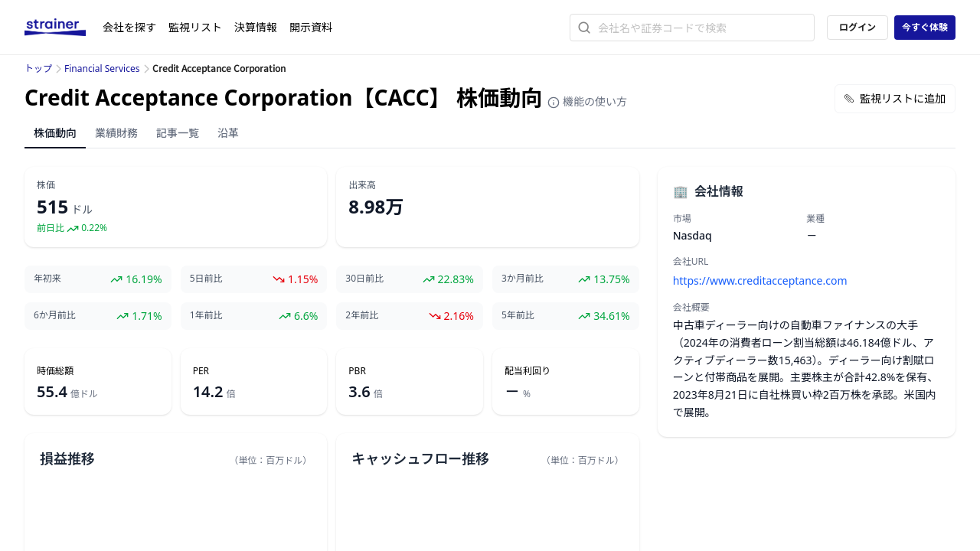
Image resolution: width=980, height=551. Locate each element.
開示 (311, 27)
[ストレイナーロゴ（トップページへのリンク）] (64, 28)
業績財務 (116, 133)
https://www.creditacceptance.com (760, 280)
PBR (357, 371)
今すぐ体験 (925, 27)
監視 (195, 27)
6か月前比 (55, 315)
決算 (256, 27)
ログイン (857, 27)
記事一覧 (178, 133)
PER (201, 371)
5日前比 (206, 279)
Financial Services (102, 68)
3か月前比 (523, 279)
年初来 (47, 279)
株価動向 (55, 133)
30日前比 (364, 279)
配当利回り (528, 371)
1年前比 (206, 315)
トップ (38, 68)
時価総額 (55, 371)
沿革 (228, 133)
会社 (129, 27)
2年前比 (362, 315)
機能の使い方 (587, 101)
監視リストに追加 (895, 98)
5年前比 (518, 315)
